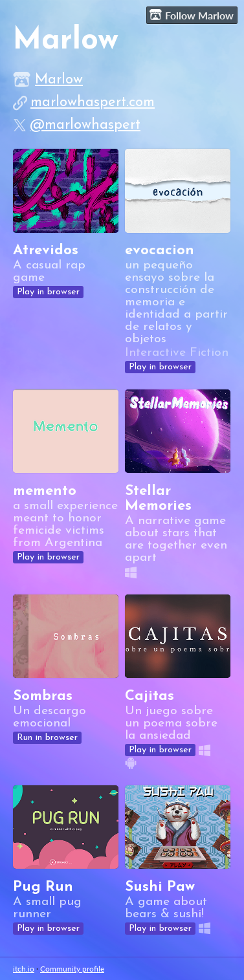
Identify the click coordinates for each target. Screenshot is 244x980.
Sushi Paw (160, 887)
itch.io (24, 969)
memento (45, 491)
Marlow (59, 80)
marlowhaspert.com (93, 103)
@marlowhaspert (85, 125)
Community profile (72, 969)
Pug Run (43, 887)
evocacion (160, 251)
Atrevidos (46, 251)
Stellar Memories (158, 499)
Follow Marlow (192, 15)
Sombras (43, 696)
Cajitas (150, 696)
